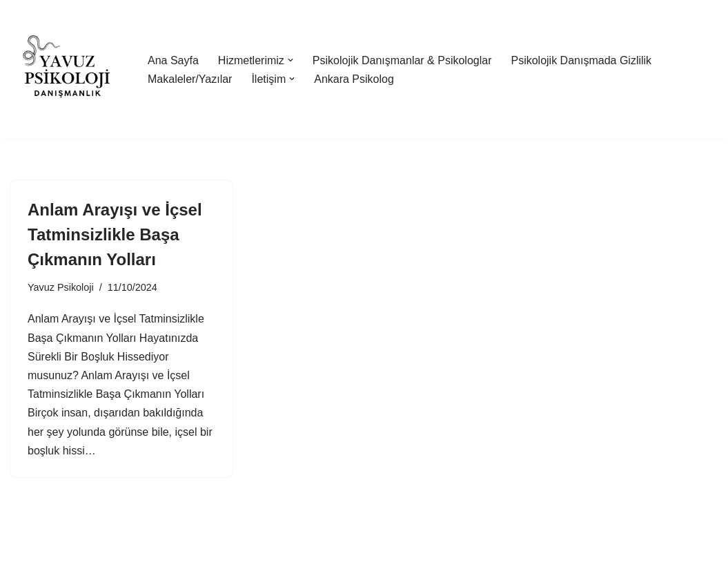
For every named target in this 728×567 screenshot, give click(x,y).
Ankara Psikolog (354, 79)
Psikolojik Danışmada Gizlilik (581, 60)
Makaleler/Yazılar (190, 79)
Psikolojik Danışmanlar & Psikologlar (402, 60)
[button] (291, 60)
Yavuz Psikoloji (61, 287)
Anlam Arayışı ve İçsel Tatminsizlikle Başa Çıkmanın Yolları (115, 234)
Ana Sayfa (173, 60)
